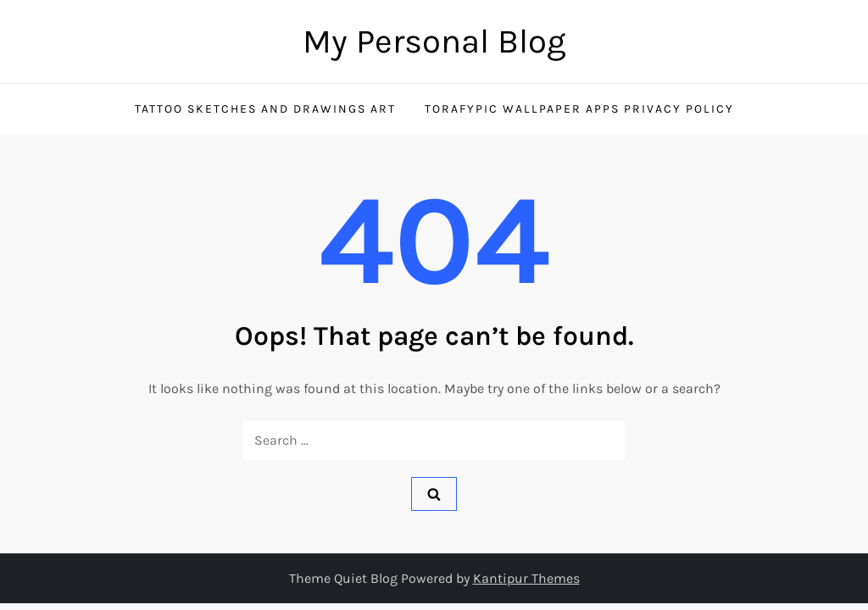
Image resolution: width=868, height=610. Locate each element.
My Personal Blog (434, 41)
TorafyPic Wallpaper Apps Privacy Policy (579, 109)
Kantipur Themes (526, 578)
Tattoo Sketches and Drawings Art (265, 109)
